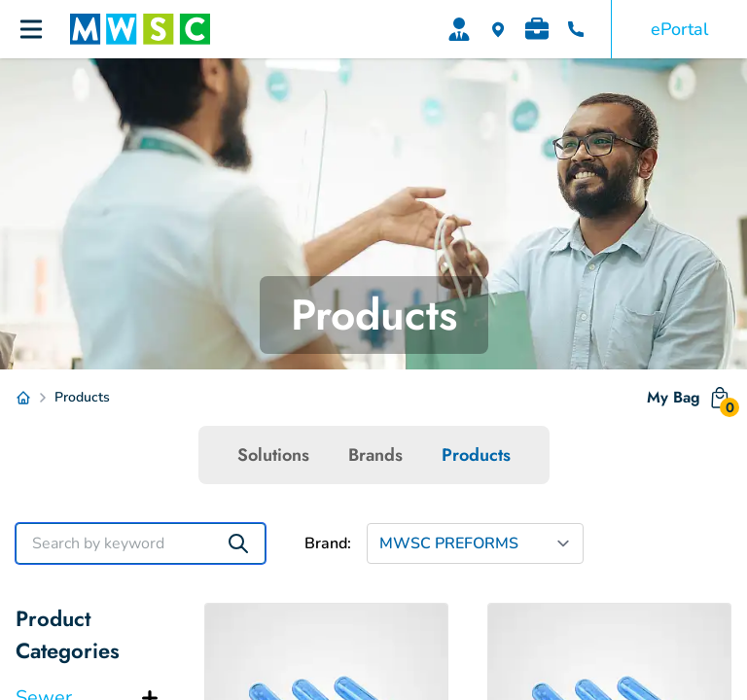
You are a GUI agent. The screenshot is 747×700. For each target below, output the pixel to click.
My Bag (689, 402)
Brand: (328, 543)
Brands (375, 455)
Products (476, 455)
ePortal (679, 29)
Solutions (273, 455)
